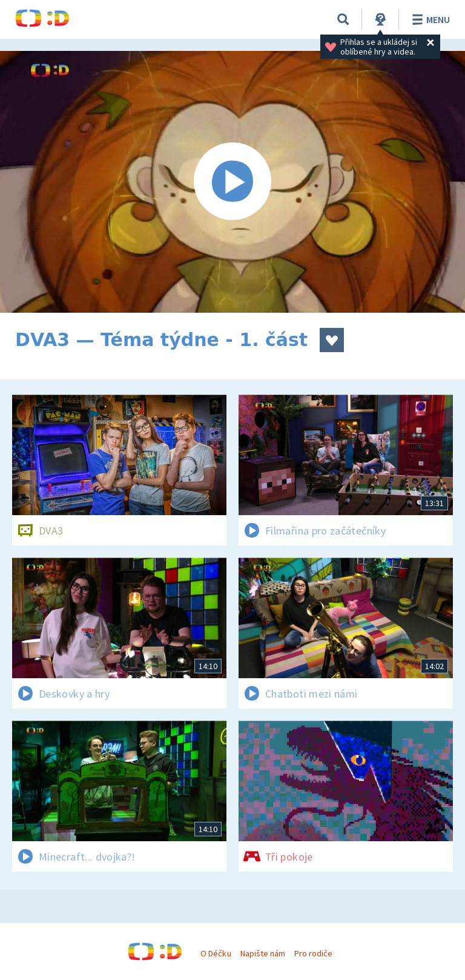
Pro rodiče (313, 953)
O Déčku (216, 953)
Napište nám (263, 953)
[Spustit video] (232, 182)
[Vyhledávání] (343, 19)
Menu (429, 19)
